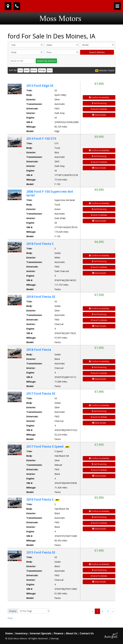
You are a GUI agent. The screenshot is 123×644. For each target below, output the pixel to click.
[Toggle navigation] (117, 6)
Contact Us (87, 633)
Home (9, 633)
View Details (99, 115)
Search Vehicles (97, 52)
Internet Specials (41, 633)
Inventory (21, 633)
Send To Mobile (99, 109)
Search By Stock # (46, 61)
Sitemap (55, 638)
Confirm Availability (99, 97)
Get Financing (99, 103)
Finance (59, 633)
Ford (10, 618)
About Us (72, 633)
